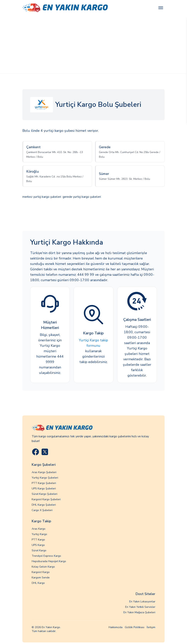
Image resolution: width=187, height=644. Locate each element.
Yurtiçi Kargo (39, 534)
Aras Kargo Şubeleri (44, 472)
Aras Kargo (39, 529)
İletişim (151, 627)
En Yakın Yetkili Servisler (140, 607)
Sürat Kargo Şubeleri (45, 494)
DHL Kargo (38, 583)
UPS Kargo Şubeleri (44, 489)
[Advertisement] (93, 45)
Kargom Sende (41, 578)
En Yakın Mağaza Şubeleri (139, 612)
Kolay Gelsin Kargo (43, 567)
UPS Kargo (38, 545)
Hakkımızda (116, 627)
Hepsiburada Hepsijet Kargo (49, 561)
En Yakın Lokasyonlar (142, 602)
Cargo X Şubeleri (42, 510)
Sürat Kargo (39, 550)
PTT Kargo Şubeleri (44, 483)
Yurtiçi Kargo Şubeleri (45, 478)
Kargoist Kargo (41, 572)
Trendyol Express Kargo (46, 556)
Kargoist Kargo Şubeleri (46, 499)
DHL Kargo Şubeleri (44, 505)
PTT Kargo (38, 540)
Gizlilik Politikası (135, 627)
